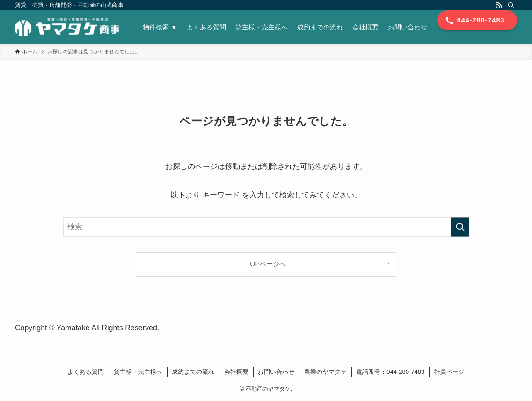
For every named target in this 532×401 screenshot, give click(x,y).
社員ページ (449, 372)
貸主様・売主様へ (138, 372)
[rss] (499, 5)
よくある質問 (86, 372)
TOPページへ (266, 264)
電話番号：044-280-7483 (390, 372)
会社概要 (236, 372)
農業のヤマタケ (325, 372)
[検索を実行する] (460, 227)
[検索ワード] (266, 227)
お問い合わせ (276, 372)
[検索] (511, 5)
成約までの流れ (193, 372)
